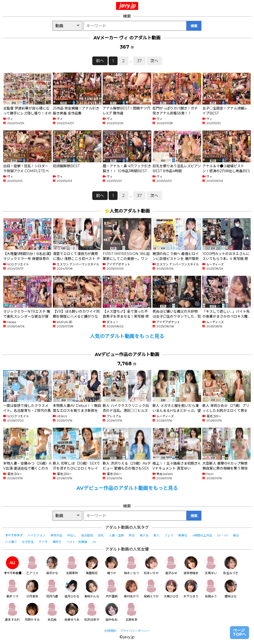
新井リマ (12, 589)
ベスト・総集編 (77, 542)
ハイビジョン (36, 535)
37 (139, 61)
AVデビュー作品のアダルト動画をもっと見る (127, 488)
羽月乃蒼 (52, 589)
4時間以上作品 (202, 535)
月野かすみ (32, 612)
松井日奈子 (92, 612)
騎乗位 (183, 535)
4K (94, 542)
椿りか (112, 566)
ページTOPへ (239, 632)
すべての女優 (13, 566)
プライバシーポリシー (135, 631)
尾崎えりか (151, 589)
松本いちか (151, 566)
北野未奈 (131, 612)
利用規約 (110, 631)
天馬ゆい (211, 566)
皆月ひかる (72, 589)
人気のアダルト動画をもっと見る (127, 336)
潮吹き (57, 542)
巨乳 (101, 535)
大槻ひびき (171, 589)
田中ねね (112, 612)
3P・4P (223, 535)
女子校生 (28, 542)
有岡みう (211, 589)
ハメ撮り (11, 542)
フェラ (169, 535)
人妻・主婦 (116, 535)
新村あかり (131, 589)
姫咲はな (231, 589)
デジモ (43, 542)
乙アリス (32, 566)
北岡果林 (72, 566)
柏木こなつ (131, 566)
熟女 (132, 535)
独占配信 (87, 535)
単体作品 (56, 535)
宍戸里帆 (112, 589)
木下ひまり (191, 589)
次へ (154, 61)
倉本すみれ (12, 612)
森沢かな (52, 566)
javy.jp (128, 5)
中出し (72, 535)
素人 (157, 535)
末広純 (52, 612)
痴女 (236, 535)
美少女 (144, 535)
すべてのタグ (14, 535)
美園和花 (92, 566)
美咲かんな (92, 589)
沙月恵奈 (32, 589)
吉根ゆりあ (72, 612)
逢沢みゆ (171, 566)
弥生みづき (231, 566)
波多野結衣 (191, 566)
